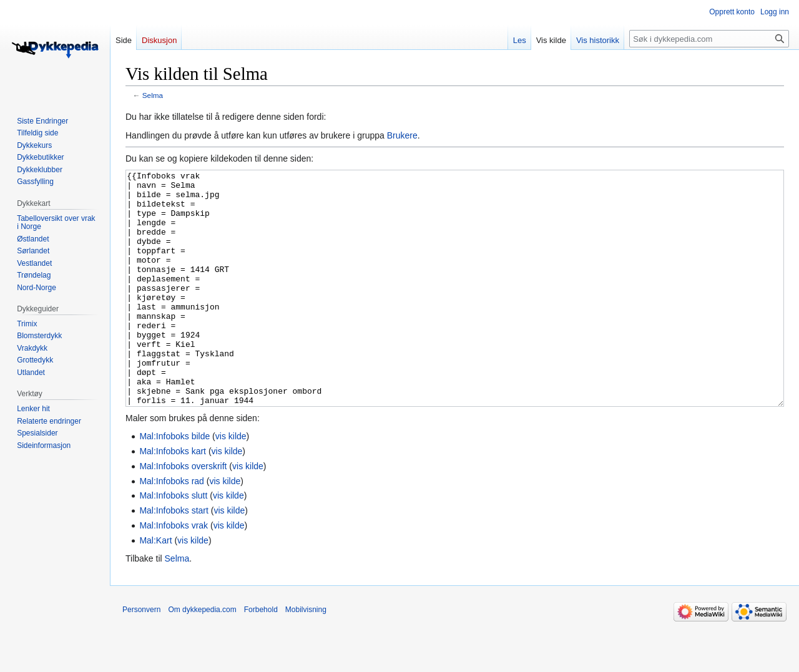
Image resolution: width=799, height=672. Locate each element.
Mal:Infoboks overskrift (183, 513)
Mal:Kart (155, 587)
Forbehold (261, 656)
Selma (153, 95)
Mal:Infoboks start (174, 557)
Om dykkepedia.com (202, 656)
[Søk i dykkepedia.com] (709, 39)
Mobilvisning (306, 656)
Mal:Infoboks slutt (173, 542)
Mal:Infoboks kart (173, 498)
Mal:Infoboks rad (172, 528)
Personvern (141, 656)
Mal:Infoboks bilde (174, 483)
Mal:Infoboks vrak (174, 572)
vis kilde (231, 483)
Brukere (402, 135)
